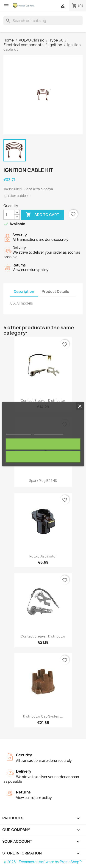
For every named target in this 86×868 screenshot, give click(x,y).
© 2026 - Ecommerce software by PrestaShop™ (43, 862)
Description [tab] (24, 292)
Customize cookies (48, 433)
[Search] (43, 21)
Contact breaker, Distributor (43, 401)
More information (18, 433)
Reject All (43, 444)
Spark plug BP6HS (43, 481)
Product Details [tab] (55, 292)
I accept (43, 457)
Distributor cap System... (43, 716)
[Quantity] (9, 215)
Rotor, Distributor (43, 556)
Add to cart (43, 215)
